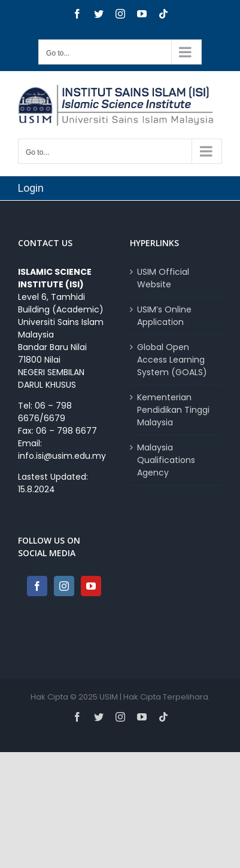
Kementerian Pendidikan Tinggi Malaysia (173, 410)
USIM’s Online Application (164, 316)
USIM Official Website (163, 278)
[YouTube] (91, 586)
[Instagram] (64, 586)
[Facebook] (37, 586)
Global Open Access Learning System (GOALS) (172, 360)
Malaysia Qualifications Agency (166, 460)
